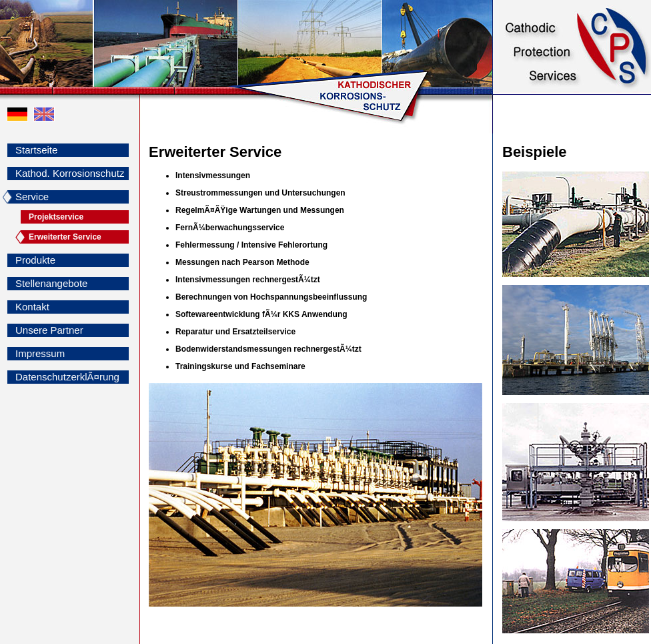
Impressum (40, 353)
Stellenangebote (51, 283)
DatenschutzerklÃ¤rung (67, 377)
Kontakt (32, 307)
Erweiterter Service (65, 237)
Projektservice (56, 217)
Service (32, 197)
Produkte (35, 260)
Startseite (36, 150)
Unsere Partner (49, 330)
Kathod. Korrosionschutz (70, 173)
